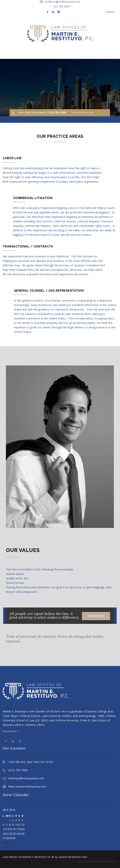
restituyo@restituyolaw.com (62, 2)
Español (110, 12)
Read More (11, 731)
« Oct (6, 843)
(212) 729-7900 (18, 770)
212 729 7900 (62, 6)
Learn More (96, 616)
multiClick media (106, 861)
